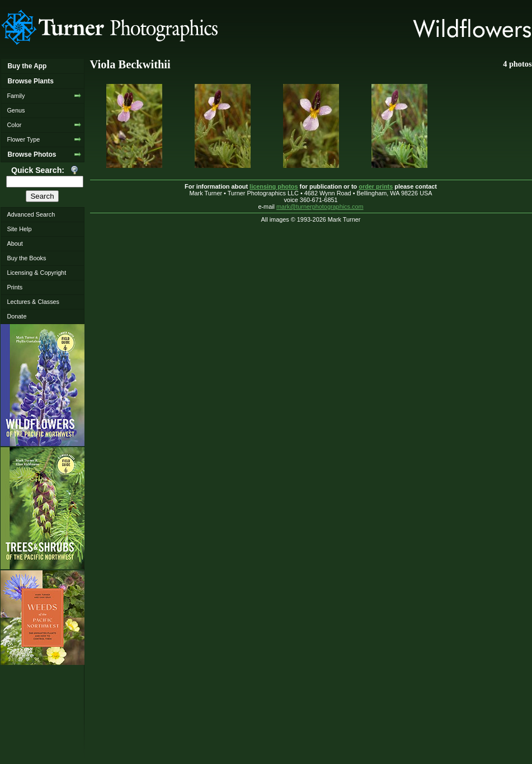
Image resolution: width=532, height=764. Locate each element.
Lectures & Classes (33, 302)
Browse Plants (30, 81)
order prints (376, 186)
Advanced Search (31, 214)
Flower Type (23, 139)
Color (14, 125)
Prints (15, 287)
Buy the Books (26, 258)
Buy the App (27, 66)
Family (16, 96)
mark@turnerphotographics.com (320, 207)
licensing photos (274, 186)
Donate (17, 316)
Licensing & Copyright (36, 273)
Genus (16, 110)
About (15, 243)
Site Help (19, 229)
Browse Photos (32, 154)
